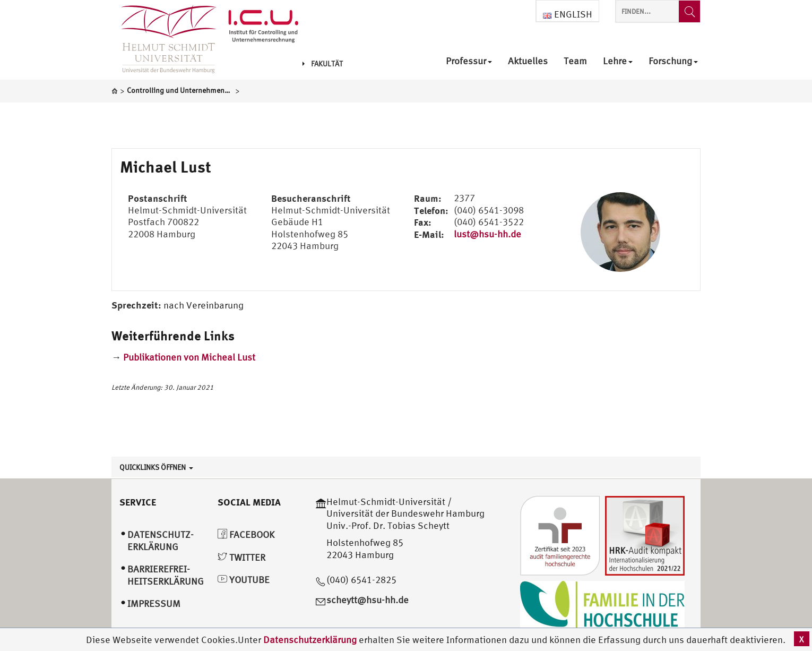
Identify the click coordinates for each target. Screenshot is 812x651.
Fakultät (323, 64)
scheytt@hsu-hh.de (368, 600)
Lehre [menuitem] (618, 61)
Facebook (246, 534)
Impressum (154, 603)
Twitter (241, 557)
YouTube (244, 580)
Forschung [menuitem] (673, 61)
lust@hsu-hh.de (487, 234)
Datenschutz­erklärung (161, 541)
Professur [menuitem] (469, 61)
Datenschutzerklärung (310, 640)
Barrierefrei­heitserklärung (166, 575)
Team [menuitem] (575, 61)
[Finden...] (689, 11)
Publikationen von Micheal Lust (189, 357)
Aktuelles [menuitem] (528, 61)
